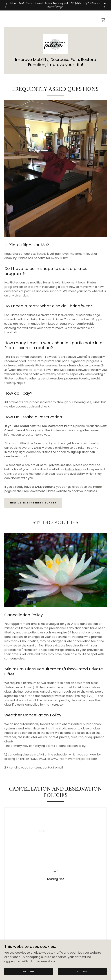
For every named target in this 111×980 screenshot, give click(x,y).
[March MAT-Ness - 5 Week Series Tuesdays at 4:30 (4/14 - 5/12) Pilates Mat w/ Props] (55, 5)
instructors (73, 469)
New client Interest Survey (33, 503)
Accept (82, 971)
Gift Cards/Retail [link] (55, 901)
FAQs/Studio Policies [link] (55, 917)
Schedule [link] (55, 896)
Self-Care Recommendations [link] (55, 907)
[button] (8, 20)
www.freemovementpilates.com (74, 759)
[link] (103, 20)
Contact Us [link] (55, 912)
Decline (29, 971)
